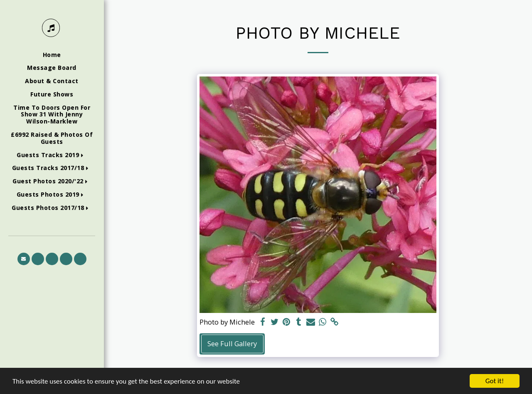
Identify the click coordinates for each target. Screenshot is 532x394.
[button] (52, 155)
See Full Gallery (232, 344)
